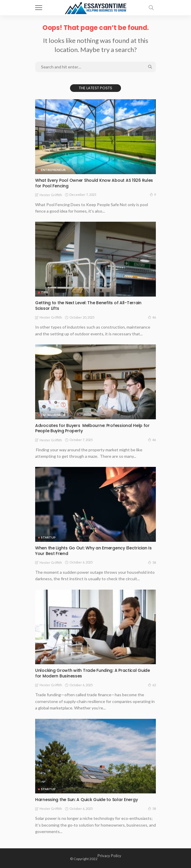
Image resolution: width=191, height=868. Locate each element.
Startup (48, 537)
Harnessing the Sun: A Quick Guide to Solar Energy (86, 800)
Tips (45, 292)
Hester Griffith (51, 195)
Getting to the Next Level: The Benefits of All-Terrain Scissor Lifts (88, 306)
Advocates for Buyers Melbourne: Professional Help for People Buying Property (92, 428)
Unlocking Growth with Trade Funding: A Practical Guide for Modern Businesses (93, 673)
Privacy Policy (109, 856)
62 (152, 685)
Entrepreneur (53, 170)
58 (152, 562)
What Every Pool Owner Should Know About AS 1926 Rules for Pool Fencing (94, 183)
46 (152, 317)
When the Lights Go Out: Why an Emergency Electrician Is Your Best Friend (93, 551)
